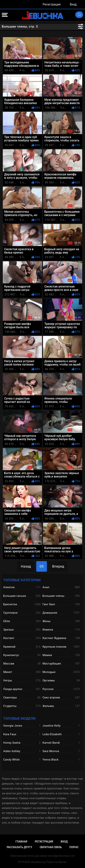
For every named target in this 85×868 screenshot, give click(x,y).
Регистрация (52, 4)
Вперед (58, 566)
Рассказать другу (19, 847)
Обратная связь (51, 847)
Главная (21, 842)
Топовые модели (20, 718)
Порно (74, 847)
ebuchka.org (38, 862)
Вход (73, 4)
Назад (26, 566)
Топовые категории (22, 580)
